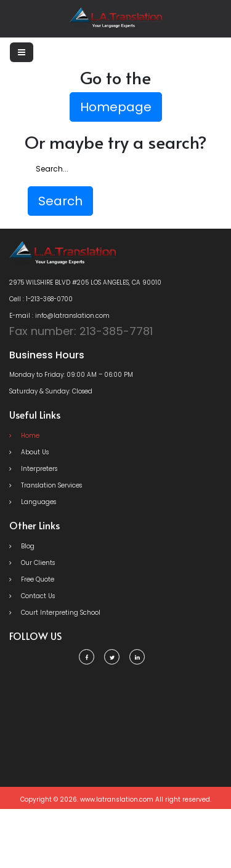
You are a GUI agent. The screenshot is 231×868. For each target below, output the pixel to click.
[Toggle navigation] (22, 52)
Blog (22, 546)
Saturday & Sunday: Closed (51, 391)
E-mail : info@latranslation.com (59, 316)
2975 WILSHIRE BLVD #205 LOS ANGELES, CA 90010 (85, 282)
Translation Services (46, 485)
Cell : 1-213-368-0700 (41, 299)
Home (24, 436)
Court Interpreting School (55, 613)
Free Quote (32, 579)
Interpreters (33, 469)
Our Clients (32, 563)
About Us (29, 452)
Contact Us (32, 596)
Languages (33, 502)
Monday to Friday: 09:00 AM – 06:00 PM (71, 375)
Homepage (116, 107)
